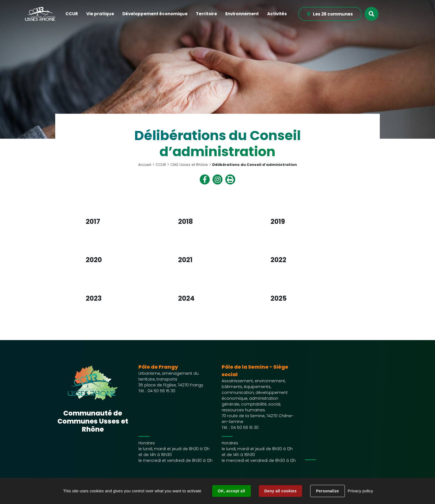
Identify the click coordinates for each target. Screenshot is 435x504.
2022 (278, 260)
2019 (278, 221)
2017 (93, 221)
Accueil (145, 165)
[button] (72, 14)
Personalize (327, 491)
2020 (94, 260)
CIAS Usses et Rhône (189, 165)
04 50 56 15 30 (161, 391)
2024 (186, 298)
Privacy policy (360, 491)
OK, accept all (231, 491)
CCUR (161, 165)
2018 (185, 221)
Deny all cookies (280, 491)
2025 (279, 298)
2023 (94, 298)
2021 (185, 260)
